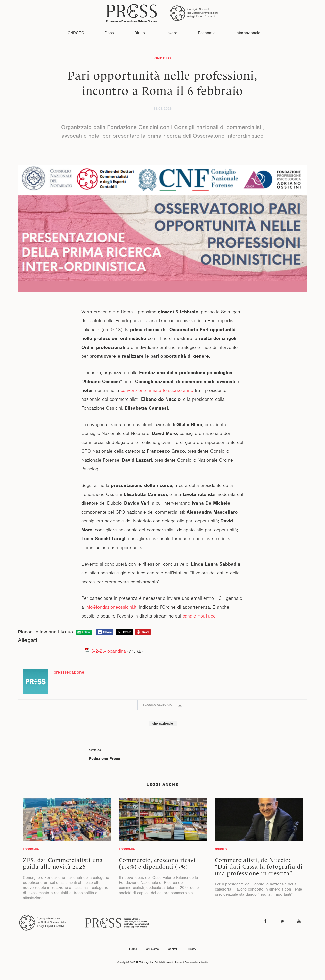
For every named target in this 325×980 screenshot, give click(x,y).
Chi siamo (152, 949)
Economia (207, 33)
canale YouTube (199, 616)
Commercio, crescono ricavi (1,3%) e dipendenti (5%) (157, 863)
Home (133, 949)
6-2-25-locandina (109, 651)
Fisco (109, 33)
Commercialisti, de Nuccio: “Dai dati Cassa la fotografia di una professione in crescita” (259, 867)
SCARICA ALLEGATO (158, 705)
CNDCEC (76, 33)
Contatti (173, 949)
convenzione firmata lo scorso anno (157, 390)
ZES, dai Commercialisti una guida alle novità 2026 (63, 863)
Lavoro (171, 33)
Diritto (140, 33)
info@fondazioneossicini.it (111, 607)
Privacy (191, 949)
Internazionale (248, 33)
